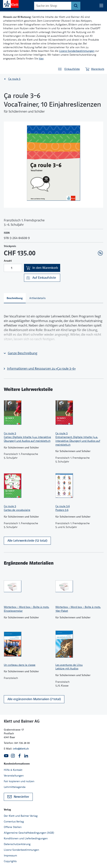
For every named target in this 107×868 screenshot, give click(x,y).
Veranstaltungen (14, 776)
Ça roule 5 (14, 79)
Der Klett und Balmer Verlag (21, 816)
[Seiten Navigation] (101, 6)
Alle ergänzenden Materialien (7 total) (34, 699)
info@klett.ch (21, 749)
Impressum (10, 855)
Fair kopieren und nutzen (19, 781)
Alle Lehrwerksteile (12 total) (27, 541)
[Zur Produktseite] (28, 413)
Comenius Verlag (14, 821)
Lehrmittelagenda (15, 787)
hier (41, 58)
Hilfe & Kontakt (13, 770)
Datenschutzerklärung (17, 844)
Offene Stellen (13, 827)
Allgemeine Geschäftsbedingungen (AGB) (29, 833)
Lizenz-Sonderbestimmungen (77, 51)
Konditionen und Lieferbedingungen (26, 838)
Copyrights (10, 861)
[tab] (15, 298)
